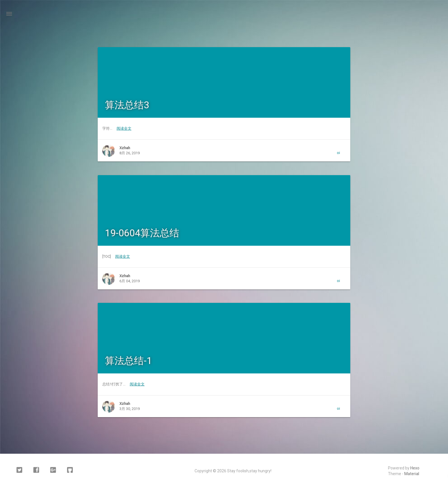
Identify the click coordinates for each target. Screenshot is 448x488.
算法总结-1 (128, 361)
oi (338, 153)
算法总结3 (127, 105)
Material (412, 474)
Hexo (415, 468)
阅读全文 (124, 128)
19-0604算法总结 (142, 233)
